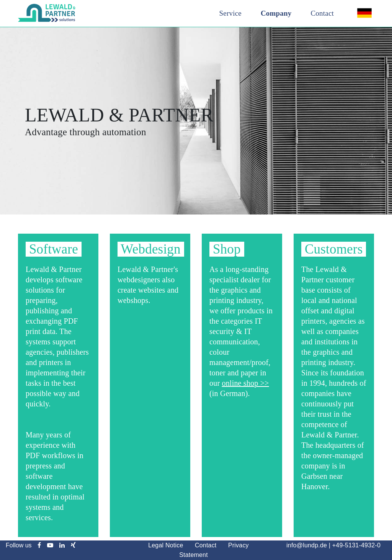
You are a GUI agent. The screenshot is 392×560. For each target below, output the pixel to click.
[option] (196, 121)
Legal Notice (166, 545)
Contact (323, 13)
